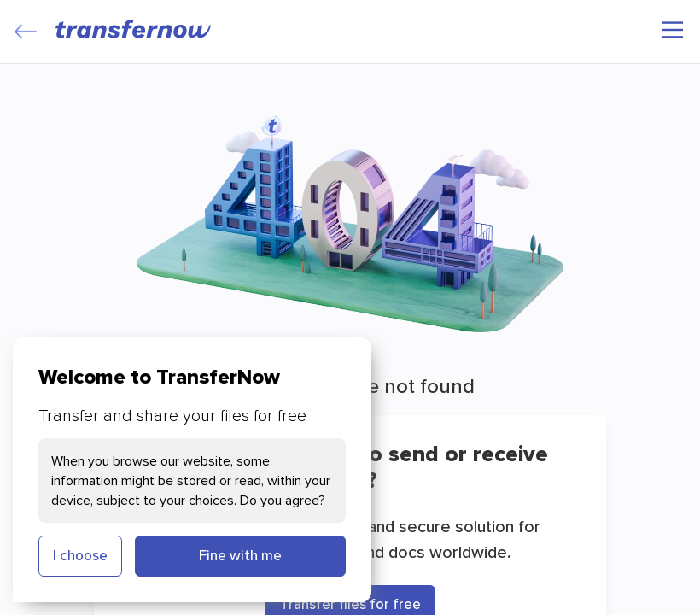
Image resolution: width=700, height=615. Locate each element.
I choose (80, 555)
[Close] (26, 32)
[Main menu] (673, 30)
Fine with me (240, 555)
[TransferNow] (134, 29)
